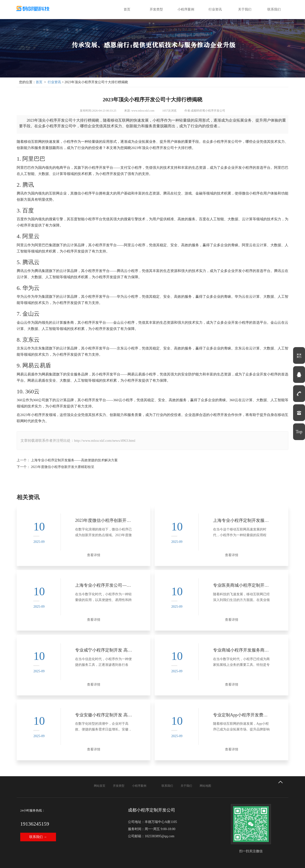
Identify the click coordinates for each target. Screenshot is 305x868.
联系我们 (274, 9)
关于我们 (245, 9)
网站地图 (205, 765)
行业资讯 (215, 9)
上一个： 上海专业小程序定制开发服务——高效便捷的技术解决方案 (67, 460)
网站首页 (100, 765)
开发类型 (156, 9)
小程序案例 (186, 9)
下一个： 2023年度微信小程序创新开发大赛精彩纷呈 (56, 467)
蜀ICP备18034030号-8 (107, 862)
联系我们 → (38, 816)
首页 (127, 9)
